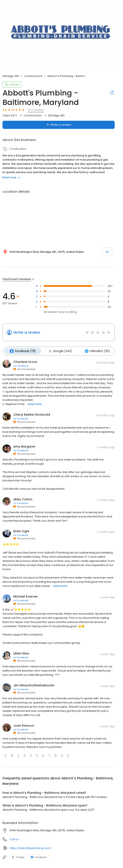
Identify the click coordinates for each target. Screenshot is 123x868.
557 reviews (36, 110)
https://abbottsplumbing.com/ (31, 848)
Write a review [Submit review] (59, 125)
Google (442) (60, 351)
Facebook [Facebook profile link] (39, 857)
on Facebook (21, 366)
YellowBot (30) (96, 351)
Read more (11, 177)
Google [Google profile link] (18, 857)
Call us (14, 839)
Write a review (27, 332)
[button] (68, 755)
